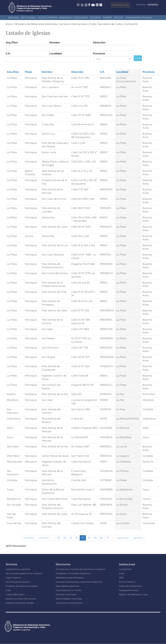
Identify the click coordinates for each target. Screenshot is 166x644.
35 (95, 538)
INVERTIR (107, 18)
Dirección (99, 43)
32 (77, 538)
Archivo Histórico (127, 582)
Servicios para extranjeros (18, 582)
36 (101, 538)
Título (28, 72)
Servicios (13, 18)
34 (89, 538)
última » (138, 538)
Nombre (55, 43)
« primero (29, 538)
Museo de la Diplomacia (130, 586)
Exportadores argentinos (68, 586)
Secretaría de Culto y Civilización (118, 24)
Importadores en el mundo (69, 590)
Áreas (122, 573)
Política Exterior (48, 18)
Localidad (56, 54)
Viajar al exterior (13, 578)
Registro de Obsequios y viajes (133, 594)
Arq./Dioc (12, 43)
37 (108, 538)
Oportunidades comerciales (69, 599)
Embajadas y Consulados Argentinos (73, 573)
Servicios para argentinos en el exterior (24, 573)
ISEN (121, 578)
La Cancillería (125, 569)
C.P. (8, 54)
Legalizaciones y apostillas (18, 569)
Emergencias (120, 5)
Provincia (99, 54)
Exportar (95, 18)
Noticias (119, 18)
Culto (8, 590)
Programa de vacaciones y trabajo (22, 586)
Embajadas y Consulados (74, 18)
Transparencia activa (129, 590)
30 (65, 538)
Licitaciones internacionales (69, 603)
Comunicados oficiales (139, 18)
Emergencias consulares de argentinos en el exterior (81, 569)
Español (153, 5)
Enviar (138, 58)
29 (59, 538)
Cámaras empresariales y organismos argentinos (79, 582)
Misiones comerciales (66, 594)
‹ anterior (43, 538)
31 (71, 538)
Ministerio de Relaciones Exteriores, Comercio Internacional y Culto (55, 24)
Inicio (9, 24)
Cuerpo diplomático (15, 594)
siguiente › (124, 538)
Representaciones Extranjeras (70, 578)
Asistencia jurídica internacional (21, 599)
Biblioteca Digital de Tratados (20, 603)
